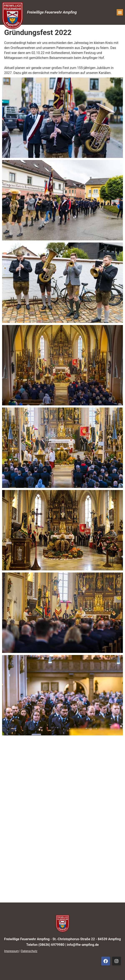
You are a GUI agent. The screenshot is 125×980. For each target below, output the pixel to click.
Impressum (11, 951)
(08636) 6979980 (51, 945)
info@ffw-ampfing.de (83, 945)
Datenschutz (29, 951)
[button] (120, 12)
